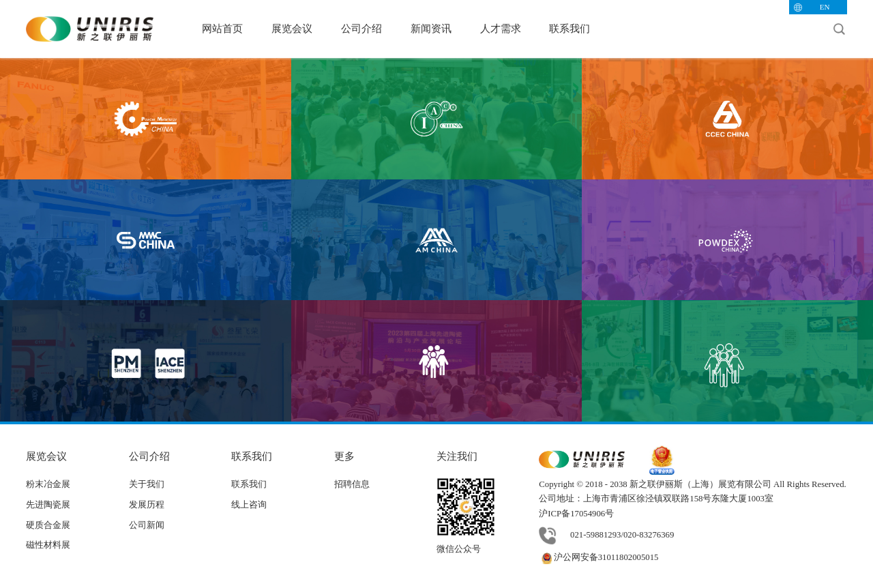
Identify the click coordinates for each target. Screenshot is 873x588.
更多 (344, 456)
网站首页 (222, 28)
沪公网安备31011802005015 (598, 557)
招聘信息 (352, 484)
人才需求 (501, 28)
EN (825, 7)
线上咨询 (249, 505)
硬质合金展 (48, 525)
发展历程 (147, 505)
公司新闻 (147, 525)
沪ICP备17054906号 (576, 514)
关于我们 (147, 484)
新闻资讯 (431, 28)
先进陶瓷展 (48, 505)
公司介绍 (361, 28)
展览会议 (292, 28)
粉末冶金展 (48, 484)
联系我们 (569, 28)
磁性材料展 (48, 545)
